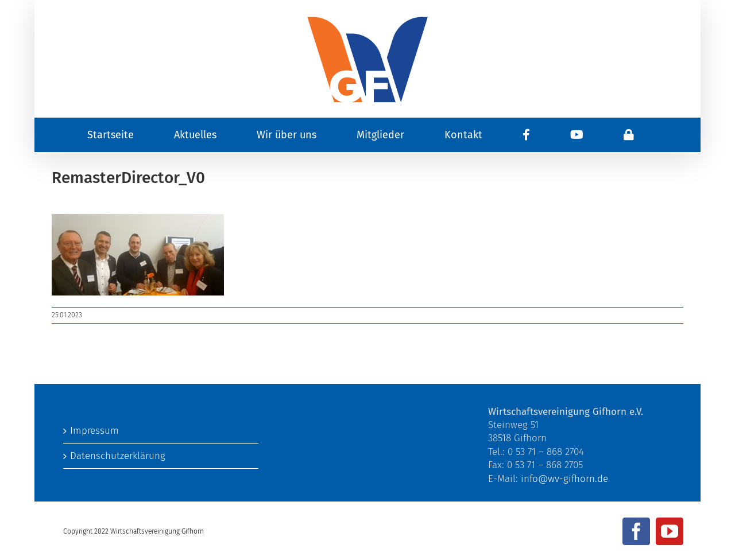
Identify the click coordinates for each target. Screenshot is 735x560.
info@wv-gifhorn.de (564, 479)
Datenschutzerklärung (118, 456)
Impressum (94, 431)
